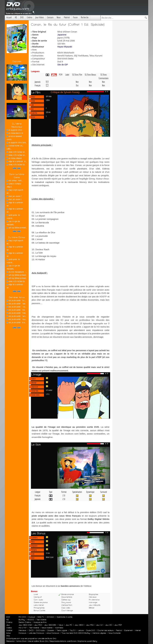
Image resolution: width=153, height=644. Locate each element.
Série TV (41, 617)
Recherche (85, 17)
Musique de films (40, 622)
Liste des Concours (36, 633)
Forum (75, 17)
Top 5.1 (73, 630)
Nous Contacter (114, 633)
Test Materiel (41, 620)
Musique (32, 617)
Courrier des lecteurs (105, 630)
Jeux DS (108, 625)
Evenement (128, 630)
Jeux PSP (118, 625)
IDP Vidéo (49, 96)
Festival (119, 630)
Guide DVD (91, 630)
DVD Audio (40, 630)
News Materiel (47, 628)
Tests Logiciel (62, 630)
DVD (22, 17)
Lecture (81, 630)
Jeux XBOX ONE (25, 625)
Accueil (9, 17)
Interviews (22, 630)
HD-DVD (31, 620)
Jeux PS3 (38, 625)
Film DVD (22, 617)
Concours (50, 17)
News (59, 17)
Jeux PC (69, 625)
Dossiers (51, 630)
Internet (138, 630)
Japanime (62, 35)
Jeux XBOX (79, 625)
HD (16, 17)
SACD (31, 630)
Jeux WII (99, 625)
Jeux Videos (40, 17)
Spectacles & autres (65, 617)
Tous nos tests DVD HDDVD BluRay (76, 633)
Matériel (67, 17)
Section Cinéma (25, 622)
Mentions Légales (99, 633)
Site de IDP (63, 65)
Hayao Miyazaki (65, 47)
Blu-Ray (22, 620)
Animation (50, 617)
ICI (62, 320)
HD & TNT (23, 628)
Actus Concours (53, 633)
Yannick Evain (21, 641)
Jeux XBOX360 (50, 625)
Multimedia (59, 628)
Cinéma (29, 17)
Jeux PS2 (90, 625)
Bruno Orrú (44, 641)
